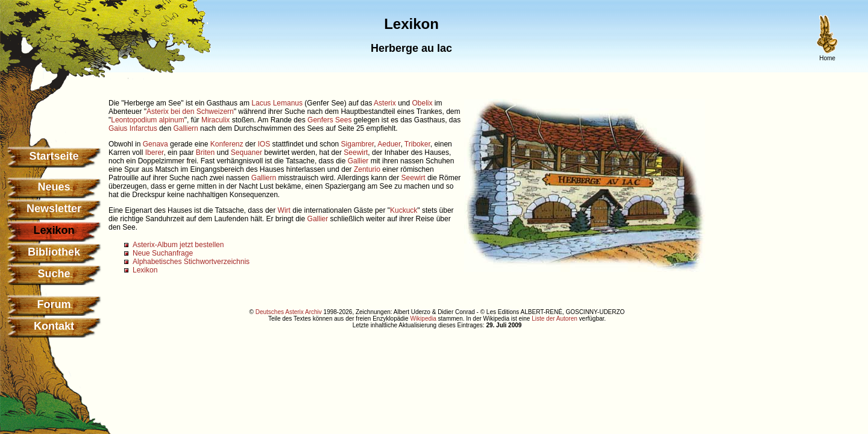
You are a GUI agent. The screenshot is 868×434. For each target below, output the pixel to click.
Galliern (185, 128)
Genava (156, 144)
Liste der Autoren (555, 319)
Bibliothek (54, 252)
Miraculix (215, 120)
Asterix (385, 103)
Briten (205, 153)
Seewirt (356, 153)
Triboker (417, 144)
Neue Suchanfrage (163, 253)
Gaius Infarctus (133, 128)
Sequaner (247, 153)
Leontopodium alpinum (147, 120)
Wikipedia (423, 319)
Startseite (54, 156)
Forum (54, 304)
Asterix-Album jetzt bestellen (178, 245)
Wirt (284, 210)
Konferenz (227, 144)
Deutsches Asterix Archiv (289, 312)
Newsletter (54, 209)
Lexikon (145, 270)
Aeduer (389, 144)
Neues (54, 187)
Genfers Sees (329, 120)
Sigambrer (358, 144)
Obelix (423, 103)
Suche (54, 274)
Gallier (358, 161)
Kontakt (54, 326)
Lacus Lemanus (277, 103)
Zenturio (367, 169)
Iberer (155, 153)
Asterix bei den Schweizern (190, 112)
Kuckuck (404, 210)
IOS (264, 144)
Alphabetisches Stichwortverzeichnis (191, 262)
